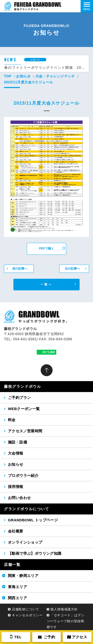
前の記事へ (20, 269)
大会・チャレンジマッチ (55, 76)
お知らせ (23, 76)
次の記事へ (72, 269)
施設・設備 (17, 442)
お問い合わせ (19, 498)
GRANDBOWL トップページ (33, 520)
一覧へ (46, 284)
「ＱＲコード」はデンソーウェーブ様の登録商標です (66, 621)
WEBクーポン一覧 (24, 409)
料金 (12, 420)
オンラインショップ (25, 542)
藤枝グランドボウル (22, 386)
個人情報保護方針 (64, 609)
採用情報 (16, 487)
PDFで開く (52, 249)
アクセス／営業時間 (25, 431)
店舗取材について (26, 609)
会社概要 (16, 531)
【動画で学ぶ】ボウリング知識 (35, 553)
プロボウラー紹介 (23, 475)
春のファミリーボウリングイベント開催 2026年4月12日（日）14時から (45, 68)
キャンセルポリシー (27, 615)
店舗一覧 (12, 564)
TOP (8, 76)
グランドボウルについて (27, 509)
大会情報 (16, 453)
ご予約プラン (19, 398)
